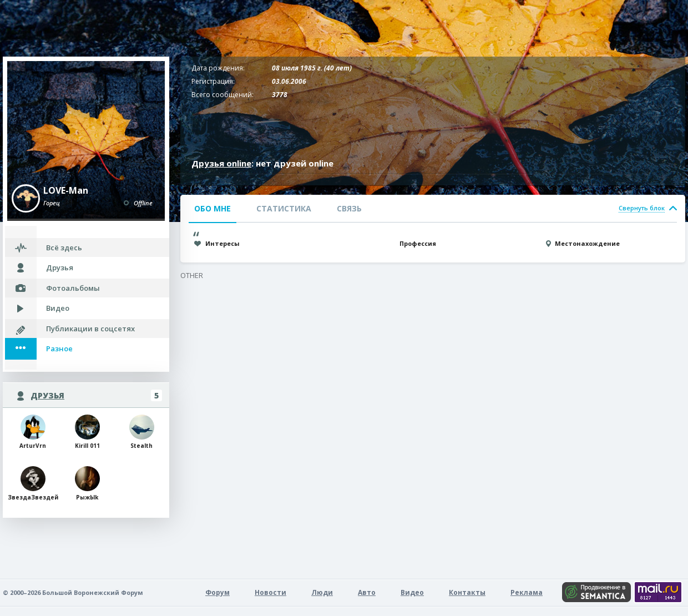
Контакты (467, 592)
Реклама (527, 592)
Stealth (142, 432)
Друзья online (221, 163)
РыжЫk (87, 484)
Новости (270, 592)
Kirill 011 (87, 432)
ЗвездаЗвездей (33, 484)
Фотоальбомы (73, 288)
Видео (58, 308)
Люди (322, 592)
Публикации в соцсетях (90, 329)
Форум (217, 592)
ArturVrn (33, 432)
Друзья (60, 267)
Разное (59, 349)
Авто (367, 592)
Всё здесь (64, 248)
